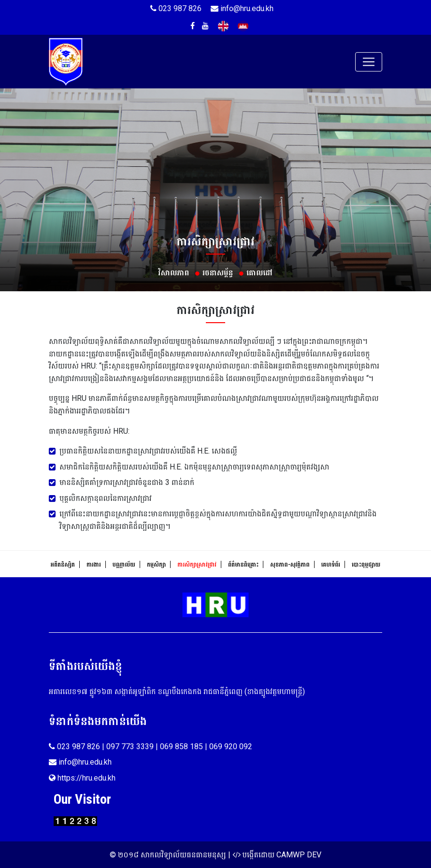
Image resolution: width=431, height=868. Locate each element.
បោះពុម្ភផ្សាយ (366, 565)
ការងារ (94, 565)
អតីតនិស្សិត (63, 565)
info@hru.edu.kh (242, 8)
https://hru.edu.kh (82, 778)
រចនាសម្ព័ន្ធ (218, 273)
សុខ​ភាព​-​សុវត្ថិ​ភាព (290, 565)
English (223, 26)
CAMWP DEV (299, 855)
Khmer (243, 26)
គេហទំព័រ (331, 565)
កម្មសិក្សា (156, 565)
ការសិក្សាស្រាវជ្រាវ (197, 565)
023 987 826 (176, 8)
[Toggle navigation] (369, 62)
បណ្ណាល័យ (124, 565)
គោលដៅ (259, 273)
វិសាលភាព (174, 273)
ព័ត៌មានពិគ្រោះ (243, 565)
